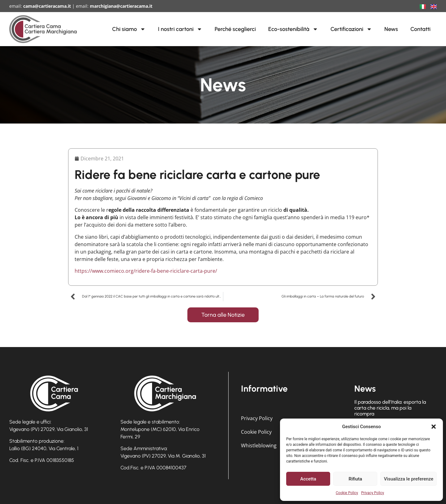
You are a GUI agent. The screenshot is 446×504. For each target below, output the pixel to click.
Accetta (308, 479)
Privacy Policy (373, 493)
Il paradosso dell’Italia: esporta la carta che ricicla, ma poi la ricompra (390, 408)
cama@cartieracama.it (47, 6)
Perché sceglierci (235, 29)
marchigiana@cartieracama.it (121, 6)
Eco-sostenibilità (293, 29)
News (391, 29)
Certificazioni (351, 29)
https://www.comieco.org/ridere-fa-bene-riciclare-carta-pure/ (146, 271)
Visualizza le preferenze (409, 479)
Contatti (420, 29)
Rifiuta (355, 479)
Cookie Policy (347, 493)
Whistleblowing (259, 445)
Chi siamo (129, 29)
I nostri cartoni (180, 29)
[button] (434, 427)
